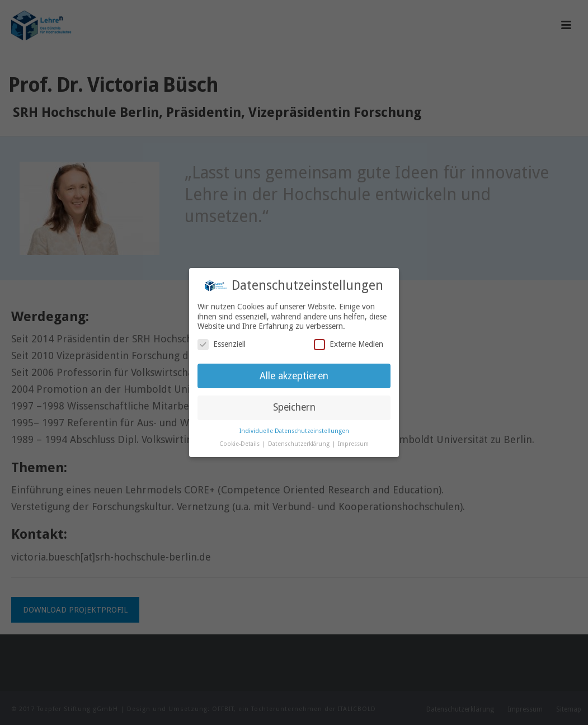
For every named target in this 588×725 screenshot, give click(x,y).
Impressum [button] (353, 444)
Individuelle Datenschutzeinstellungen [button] (294, 431)
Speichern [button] (294, 407)
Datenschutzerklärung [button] (300, 444)
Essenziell (222, 344)
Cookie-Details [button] (240, 444)
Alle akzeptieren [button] (294, 376)
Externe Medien (349, 344)
